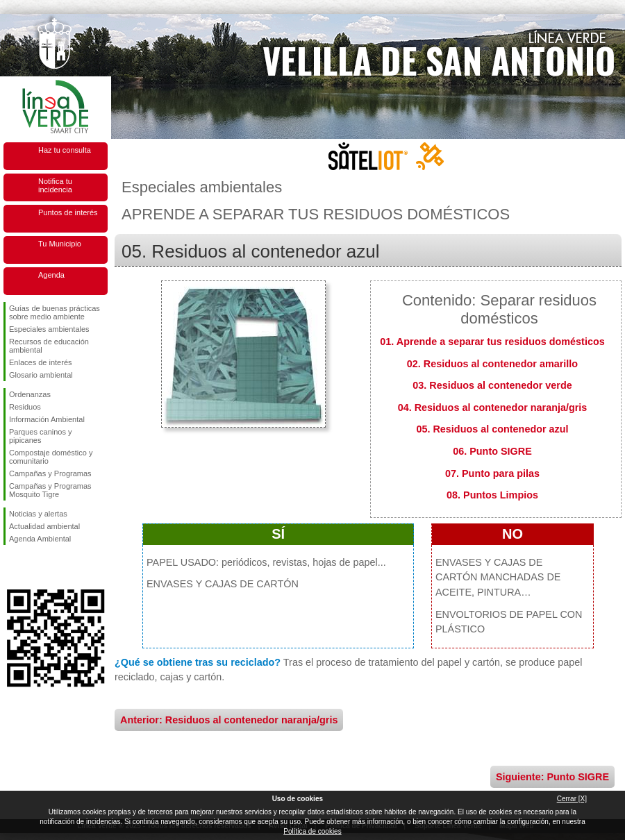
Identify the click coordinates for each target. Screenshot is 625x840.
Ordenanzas (30, 394)
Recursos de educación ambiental (49, 346)
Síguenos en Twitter (35, 567)
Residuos (25, 407)
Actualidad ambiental (44, 526)
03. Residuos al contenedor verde (492, 385)
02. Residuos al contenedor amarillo (492, 364)
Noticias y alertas (38, 514)
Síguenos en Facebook (12, 567)
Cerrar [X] (572, 799)
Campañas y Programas (50, 473)
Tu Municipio (60, 244)
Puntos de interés (68, 212)
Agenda (51, 275)
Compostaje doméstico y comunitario (51, 457)
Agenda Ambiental (40, 539)
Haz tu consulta (65, 150)
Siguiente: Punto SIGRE (552, 777)
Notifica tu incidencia (55, 185)
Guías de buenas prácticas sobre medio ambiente (55, 312)
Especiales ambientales (49, 329)
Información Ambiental (47, 419)
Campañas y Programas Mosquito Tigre (50, 490)
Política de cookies (312, 831)
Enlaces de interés (41, 362)
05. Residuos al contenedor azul (492, 429)
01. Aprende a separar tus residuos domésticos (492, 342)
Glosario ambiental (41, 375)
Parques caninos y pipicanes (41, 436)
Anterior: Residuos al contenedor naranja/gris (229, 720)
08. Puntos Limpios (492, 495)
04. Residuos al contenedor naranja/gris (493, 408)
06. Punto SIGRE (492, 451)
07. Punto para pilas (492, 473)
